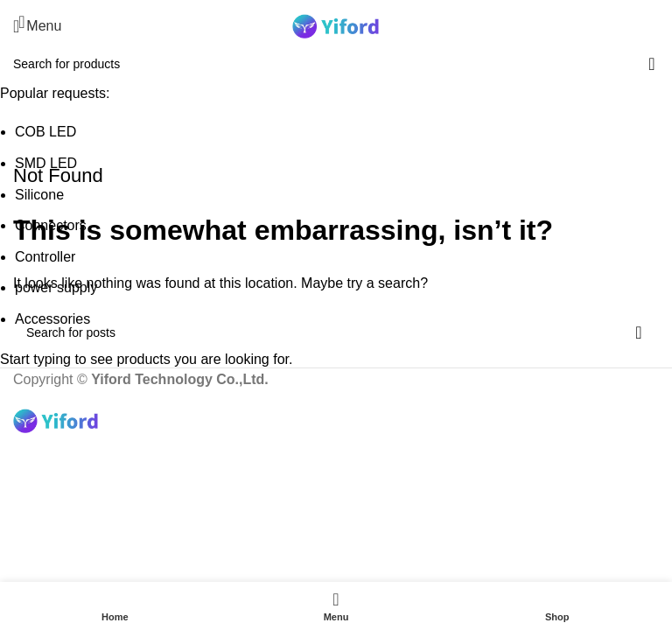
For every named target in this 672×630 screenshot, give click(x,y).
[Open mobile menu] (37, 26)
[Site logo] (336, 25)
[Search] (659, 26)
